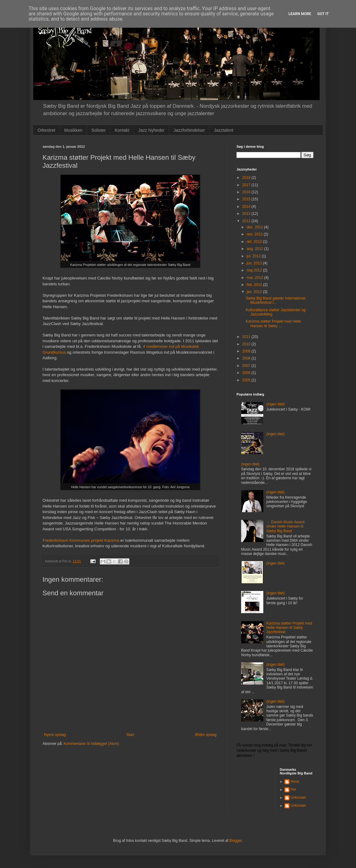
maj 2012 (255, 270)
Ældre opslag (206, 735)
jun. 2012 (255, 263)
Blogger (236, 841)
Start (130, 735)
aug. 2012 (255, 249)
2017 (247, 185)
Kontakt (122, 130)
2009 (247, 351)
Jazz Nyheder (152, 130)
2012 (247, 221)
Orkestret (47, 130)
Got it (323, 14)
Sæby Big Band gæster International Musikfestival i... (275, 300)
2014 (247, 207)
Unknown (298, 798)
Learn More (300, 14)
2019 (247, 178)
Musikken (73, 130)
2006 (247, 373)
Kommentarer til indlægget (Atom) (91, 744)
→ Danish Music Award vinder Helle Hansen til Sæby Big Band (285, 526)
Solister (99, 130)
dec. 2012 (255, 227)
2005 (247, 380)
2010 (247, 344)
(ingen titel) (275, 404)
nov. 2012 (255, 234)
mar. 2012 (255, 278)
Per (294, 790)
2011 (247, 337)
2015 (247, 199)
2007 (247, 366)
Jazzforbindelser (189, 130)
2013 (247, 214)
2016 (247, 192)
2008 (247, 358)
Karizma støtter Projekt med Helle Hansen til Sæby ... (273, 323)
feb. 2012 (255, 285)
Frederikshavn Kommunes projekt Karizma (81, 540)
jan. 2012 (255, 292)
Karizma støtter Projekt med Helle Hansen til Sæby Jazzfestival (289, 628)
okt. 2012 (255, 242)
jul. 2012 (254, 256)
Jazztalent (223, 130)
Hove (295, 782)
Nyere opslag (55, 735)
